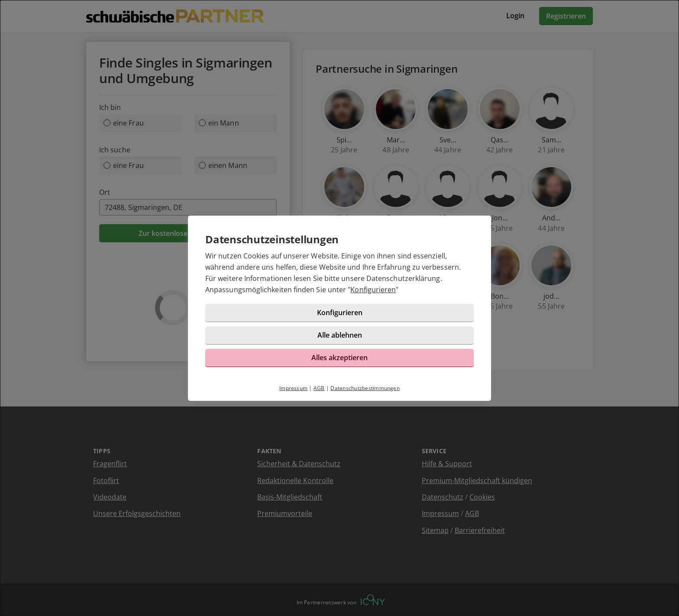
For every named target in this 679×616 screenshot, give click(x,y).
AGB (319, 388)
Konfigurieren (373, 290)
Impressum (293, 388)
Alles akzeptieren (339, 358)
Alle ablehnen (340, 335)
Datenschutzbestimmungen (365, 388)
